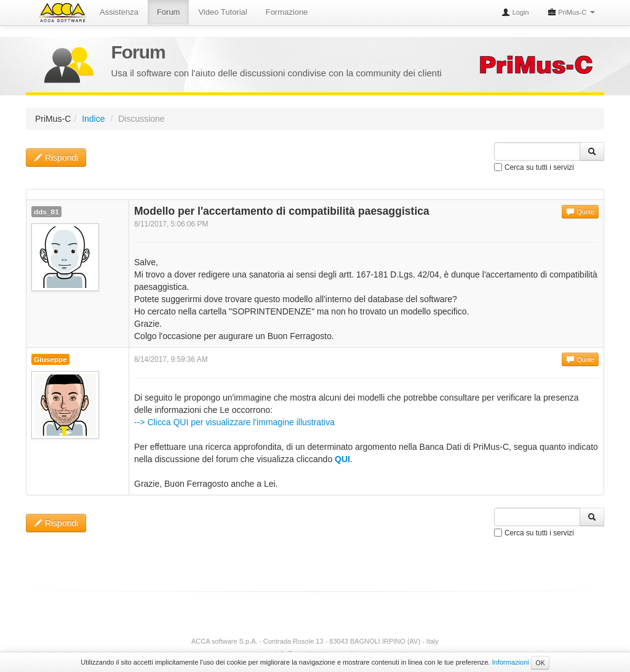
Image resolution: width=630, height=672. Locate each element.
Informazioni (511, 662)
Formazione (287, 12)
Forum (169, 12)
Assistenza (119, 12)
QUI (342, 459)
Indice (93, 119)
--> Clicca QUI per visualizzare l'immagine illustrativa (234, 422)
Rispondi (56, 158)
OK (540, 663)
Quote (580, 212)
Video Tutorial (222, 12)
